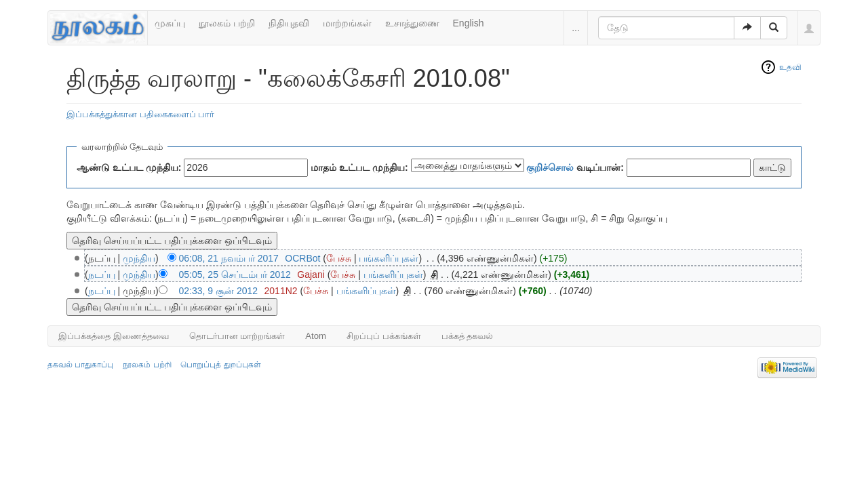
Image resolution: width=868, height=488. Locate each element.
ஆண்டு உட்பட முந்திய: (129, 167)
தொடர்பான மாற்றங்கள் (237, 336)
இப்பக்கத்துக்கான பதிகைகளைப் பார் (140, 114)
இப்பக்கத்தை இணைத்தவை (114, 336)
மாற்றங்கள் (347, 23)
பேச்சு (339, 258)
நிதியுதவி (289, 23)
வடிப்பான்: (575, 167)
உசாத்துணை (412, 23)
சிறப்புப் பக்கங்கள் (384, 336)
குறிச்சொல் (550, 167)
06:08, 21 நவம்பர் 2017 (229, 258)
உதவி (790, 67)
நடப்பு (102, 274)
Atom (316, 336)
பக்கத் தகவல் (468, 336)
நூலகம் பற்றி (227, 23)
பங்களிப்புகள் (389, 258)
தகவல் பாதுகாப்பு (80, 365)
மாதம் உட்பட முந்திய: (359, 167)
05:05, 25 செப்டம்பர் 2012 (235, 274)
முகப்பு (170, 23)
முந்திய (139, 258)
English (469, 23)
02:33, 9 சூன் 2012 (219, 291)
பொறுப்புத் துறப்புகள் (220, 365)
